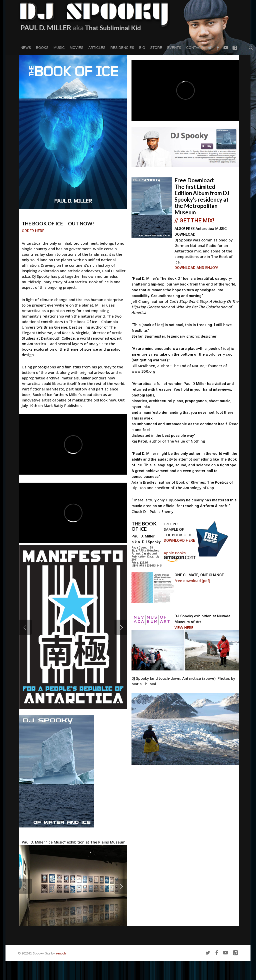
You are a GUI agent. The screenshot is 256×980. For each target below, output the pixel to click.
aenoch (61, 953)
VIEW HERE (184, 627)
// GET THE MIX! (194, 220)
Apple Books (175, 553)
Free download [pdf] (192, 581)
